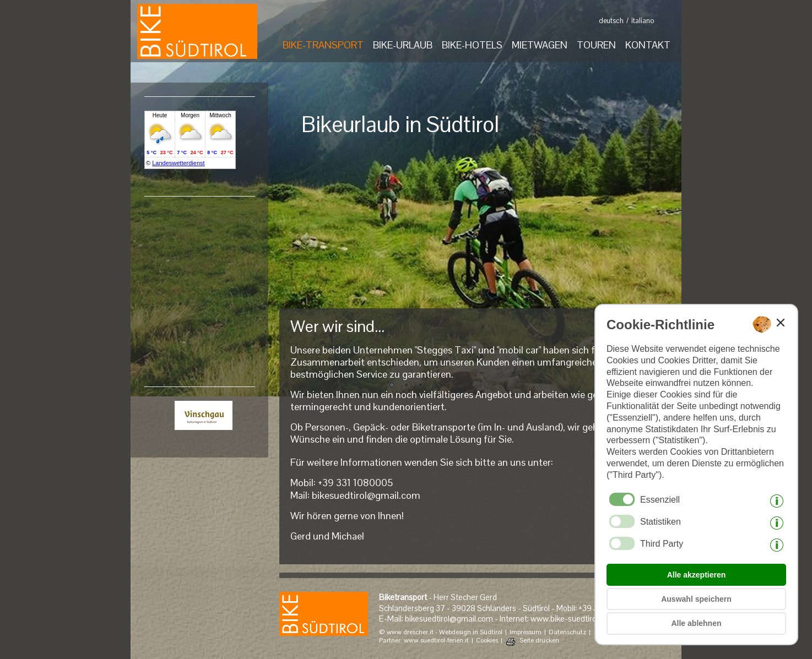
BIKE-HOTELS (472, 45)
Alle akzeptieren (697, 575)
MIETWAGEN (540, 45)
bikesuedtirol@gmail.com (366, 495)
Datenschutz (567, 632)
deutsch (611, 21)
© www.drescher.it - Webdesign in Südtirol (441, 632)
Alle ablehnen (696, 623)
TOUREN (596, 45)
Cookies (487, 641)
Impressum (526, 632)
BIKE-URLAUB (403, 45)
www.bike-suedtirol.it (567, 619)
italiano (643, 21)
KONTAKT (648, 45)
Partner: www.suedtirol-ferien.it (424, 641)
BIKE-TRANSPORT (323, 45)
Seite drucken (539, 641)
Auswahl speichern (696, 599)
